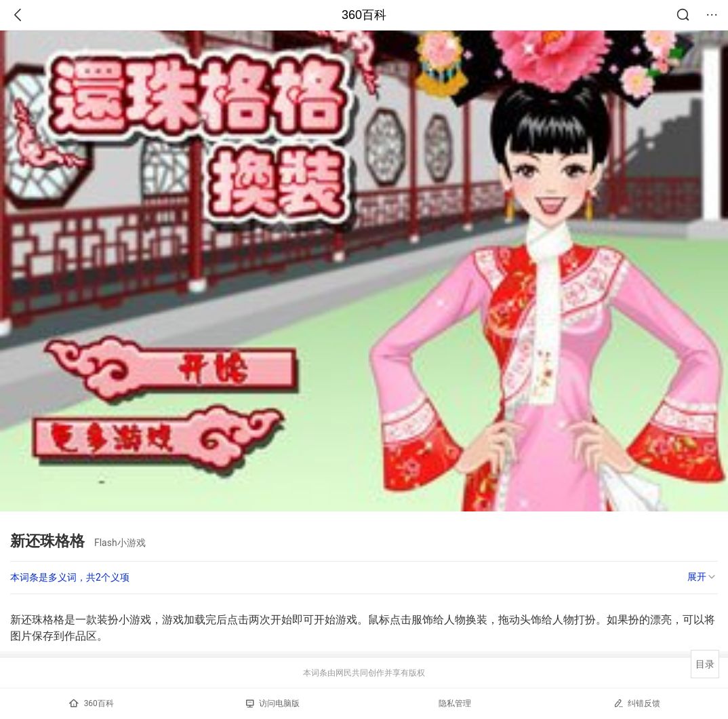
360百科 (364, 15)
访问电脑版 (273, 703)
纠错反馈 (637, 703)
